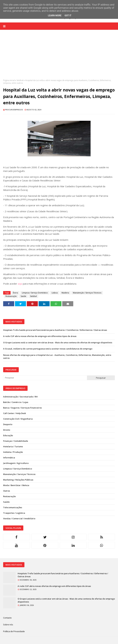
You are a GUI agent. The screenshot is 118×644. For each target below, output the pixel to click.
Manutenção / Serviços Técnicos (87, 293)
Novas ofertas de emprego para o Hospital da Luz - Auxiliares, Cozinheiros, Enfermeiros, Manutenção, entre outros (57, 357)
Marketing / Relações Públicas (18, 480)
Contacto (7, 618)
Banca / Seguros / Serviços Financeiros (22, 408)
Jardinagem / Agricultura (16, 463)
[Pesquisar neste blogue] (45, 378)
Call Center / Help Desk (14, 413)
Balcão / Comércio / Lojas (16, 402)
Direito (7, 430)
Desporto (8, 424)
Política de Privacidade (14, 631)
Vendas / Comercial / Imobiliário (19, 518)
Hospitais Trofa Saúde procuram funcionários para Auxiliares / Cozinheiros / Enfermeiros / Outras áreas (55, 330)
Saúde (23, 296)
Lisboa (55, 293)
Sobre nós (8, 625)
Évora (15, 293)
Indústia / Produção (13, 452)
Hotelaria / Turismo (13, 446)
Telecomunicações (13, 507)
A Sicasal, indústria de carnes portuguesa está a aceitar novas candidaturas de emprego (48, 349)
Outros (7, 491)
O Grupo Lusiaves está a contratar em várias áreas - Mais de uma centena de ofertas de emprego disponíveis (58, 342)
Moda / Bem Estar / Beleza (16, 485)
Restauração (11, 296)
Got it (68, 16)
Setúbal (20, 80)
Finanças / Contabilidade (16, 441)
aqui (20, 284)
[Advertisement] (59, 57)
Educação (8, 435)
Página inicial (9, 80)
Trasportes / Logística (14, 513)
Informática (9, 458)
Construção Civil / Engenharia (18, 419)
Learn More (55, 16)
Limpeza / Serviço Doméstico (35, 293)
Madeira (65, 293)
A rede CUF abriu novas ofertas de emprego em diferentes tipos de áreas (40, 336)
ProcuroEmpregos (14, 110)
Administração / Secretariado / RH (20, 397)
